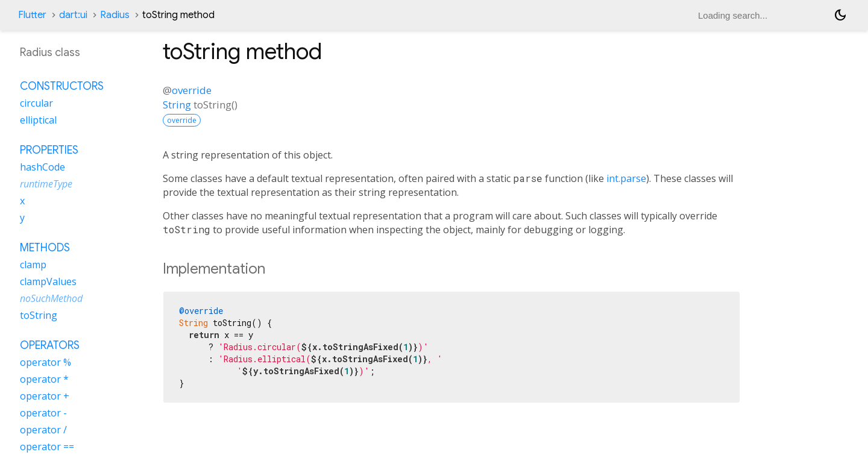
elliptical (38, 120)
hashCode (42, 167)
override (192, 90)
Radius (115, 15)
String (177, 105)
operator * (44, 379)
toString (39, 315)
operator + (45, 396)
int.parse (626, 178)
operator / (43, 430)
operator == (47, 447)
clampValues (48, 281)
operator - (43, 413)
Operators (50, 345)
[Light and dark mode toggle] (840, 15)
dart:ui (73, 15)
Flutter (32, 15)
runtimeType (46, 184)
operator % (46, 362)
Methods (45, 248)
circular (36, 103)
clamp (33, 265)
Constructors (62, 86)
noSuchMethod (51, 298)
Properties (49, 150)
